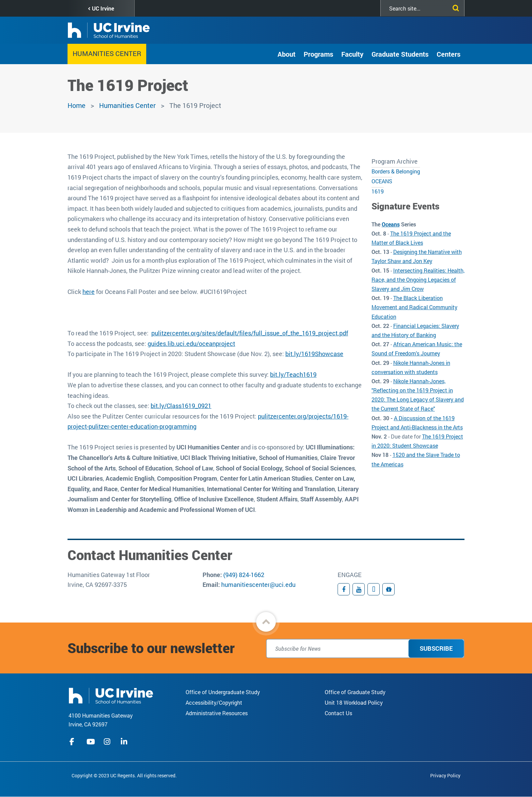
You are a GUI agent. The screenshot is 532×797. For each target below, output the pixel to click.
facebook (74, 742)
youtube (91, 742)
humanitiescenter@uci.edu (258, 585)
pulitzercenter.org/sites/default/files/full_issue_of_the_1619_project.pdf (250, 333)
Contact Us (338, 713)
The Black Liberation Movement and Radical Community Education (414, 307)
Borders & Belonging (396, 171)
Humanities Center (107, 53)
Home (77, 105)
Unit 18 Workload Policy (354, 702)
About (287, 54)
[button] (266, 622)
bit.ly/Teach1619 (293, 374)
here (89, 292)
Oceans (391, 224)
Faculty (352, 54)
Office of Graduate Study (355, 692)
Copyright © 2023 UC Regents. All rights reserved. (124, 775)
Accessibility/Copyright (214, 702)
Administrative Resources (217, 713)
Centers (449, 54)
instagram (108, 742)
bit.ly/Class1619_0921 (181, 406)
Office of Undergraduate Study (223, 692)
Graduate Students (400, 54)
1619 (378, 191)
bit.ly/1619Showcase (314, 354)
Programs (318, 54)
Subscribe (436, 648)
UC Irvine (103, 8)
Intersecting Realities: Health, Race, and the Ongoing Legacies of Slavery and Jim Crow (418, 280)
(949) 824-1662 (244, 575)
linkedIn (125, 742)
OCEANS (382, 181)
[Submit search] (454, 7)
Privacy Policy (445, 775)
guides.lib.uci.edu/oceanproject (191, 344)
